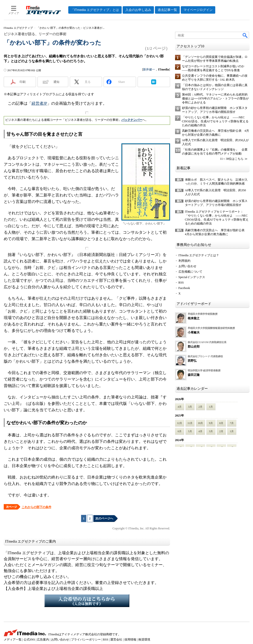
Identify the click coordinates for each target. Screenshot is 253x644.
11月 (190, 423)
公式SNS (29, 640)
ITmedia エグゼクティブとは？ (199, 255)
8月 (221, 423)
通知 (56, 82)
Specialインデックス (192, 277)
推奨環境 (144, 640)
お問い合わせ (187, 266)
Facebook (184, 288)
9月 (211, 423)
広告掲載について (190, 272)
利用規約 (184, 261)
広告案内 (43, 640)
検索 (245, 35)
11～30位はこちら (232, 159)
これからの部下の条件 (36, 507)
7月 (232, 423)
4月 (180, 407)
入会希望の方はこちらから (87, 601)
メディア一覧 (13, 640)
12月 (180, 423)
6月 (180, 431)
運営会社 (116, 640)
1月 (211, 407)
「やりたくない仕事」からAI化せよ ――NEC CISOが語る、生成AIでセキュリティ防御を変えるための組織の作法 (215, 121)
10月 (200, 423)
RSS (181, 283)
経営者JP (39, 103)
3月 (190, 407)
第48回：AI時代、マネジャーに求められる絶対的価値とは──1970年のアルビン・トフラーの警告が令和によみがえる (215, 98)
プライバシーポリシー (86, 640)
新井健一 (149, 69)
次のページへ (104, 518)
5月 (190, 431)
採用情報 (130, 640)
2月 (200, 407)
